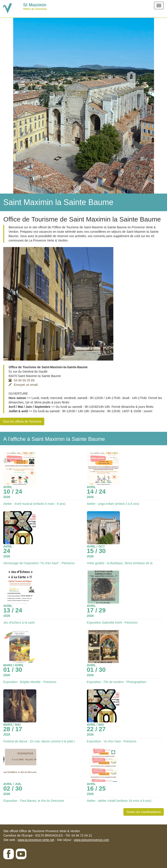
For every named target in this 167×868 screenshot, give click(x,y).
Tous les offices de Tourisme (22, 421)
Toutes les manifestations (144, 812)
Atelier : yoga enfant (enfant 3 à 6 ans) (113, 504)
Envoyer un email (23, 385)
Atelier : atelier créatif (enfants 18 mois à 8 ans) (119, 801)
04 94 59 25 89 (21, 380)
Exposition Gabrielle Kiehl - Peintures (112, 623)
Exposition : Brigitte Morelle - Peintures (30, 682)
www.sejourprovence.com (92, 840)
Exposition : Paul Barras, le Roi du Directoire (34, 801)
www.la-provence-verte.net (36, 840)
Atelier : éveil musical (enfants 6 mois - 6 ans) (34, 504)
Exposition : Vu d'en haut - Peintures (112, 741)
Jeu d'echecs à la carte (19, 623)
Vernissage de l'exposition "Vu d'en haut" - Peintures (39, 563)
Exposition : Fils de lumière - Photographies (117, 682)
